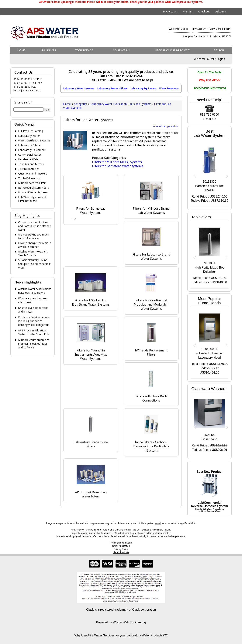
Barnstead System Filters (33, 188)
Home (21, 50)
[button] (193, 174)
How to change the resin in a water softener (35, 245)
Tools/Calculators (29, 178)
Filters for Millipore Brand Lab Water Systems (151, 211)
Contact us (121, 50)
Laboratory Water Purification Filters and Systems (121, 104)
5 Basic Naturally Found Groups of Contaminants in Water (35, 264)
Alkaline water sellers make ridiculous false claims (35, 291)
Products (49, 50)
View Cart (216, 29)
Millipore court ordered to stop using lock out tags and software (34, 344)
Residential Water (29, 159)
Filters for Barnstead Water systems (118, 166)
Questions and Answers (33, 173)
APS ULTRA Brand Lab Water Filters (91, 494)
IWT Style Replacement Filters (151, 352)
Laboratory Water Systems (79, 88)
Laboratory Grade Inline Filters (91, 444)
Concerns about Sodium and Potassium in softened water (35, 226)
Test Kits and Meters (31, 164)
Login (227, 29)
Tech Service (84, 50)
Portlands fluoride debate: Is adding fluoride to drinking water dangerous (34, 321)
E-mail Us (209, 119)
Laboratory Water (29, 136)
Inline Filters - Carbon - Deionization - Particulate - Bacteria (151, 446)
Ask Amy (221, 11)
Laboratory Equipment (143, 88)
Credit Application (121, 546)
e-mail (158, 523)
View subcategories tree (166, 126)
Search (219, 50)
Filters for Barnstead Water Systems (91, 211)
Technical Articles (29, 169)
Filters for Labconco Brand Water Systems (151, 256)
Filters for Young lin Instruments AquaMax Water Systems (91, 354)
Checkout (204, 11)
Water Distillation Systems (34, 140)
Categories (81, 104)
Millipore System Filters (32, 183)
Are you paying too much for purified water (34, 236)
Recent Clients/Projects (173, 50)
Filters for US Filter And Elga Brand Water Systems (91, 302)
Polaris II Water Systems (33, 192)
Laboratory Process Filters (112, 88)
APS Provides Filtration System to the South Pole (34, 332)
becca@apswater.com (27, 90)
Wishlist (188, 11)
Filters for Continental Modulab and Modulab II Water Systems (151, 304)
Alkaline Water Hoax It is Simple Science (33, 253)
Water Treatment (169, 88)
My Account (170, 11)
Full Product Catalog (31, 131)
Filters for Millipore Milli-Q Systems (117, 162)
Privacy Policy (121, 549)
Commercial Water (30, 155)
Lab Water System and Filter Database (32, 199)
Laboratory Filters (29, 145)
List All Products (121, 552)
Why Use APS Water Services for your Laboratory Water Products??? (121, 635)
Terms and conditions (121, 543)
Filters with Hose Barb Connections (151, 398)
